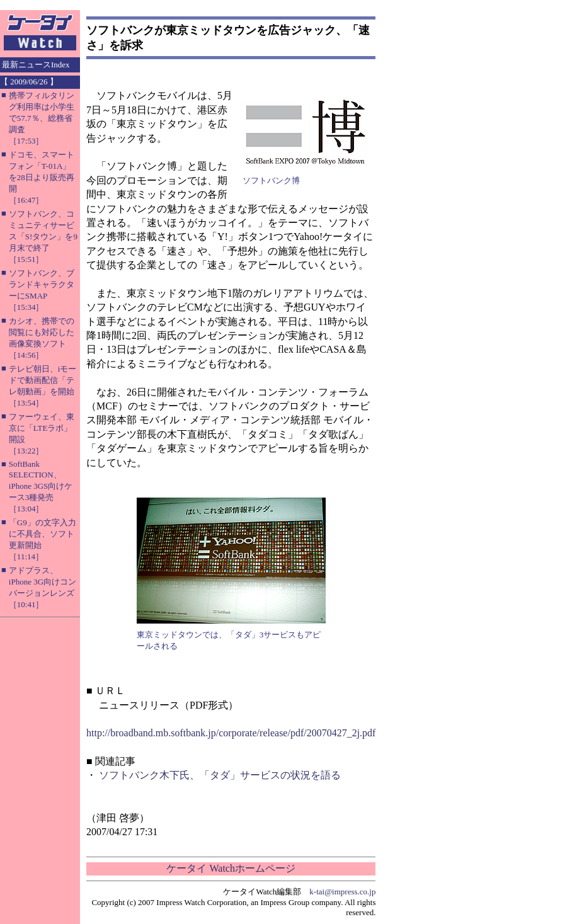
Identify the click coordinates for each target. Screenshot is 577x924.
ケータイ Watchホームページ (231, 868)
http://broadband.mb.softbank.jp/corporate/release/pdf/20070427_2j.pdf (231, 733)
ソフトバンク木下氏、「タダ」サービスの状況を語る (220, 775)
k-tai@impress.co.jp (342, 892)
